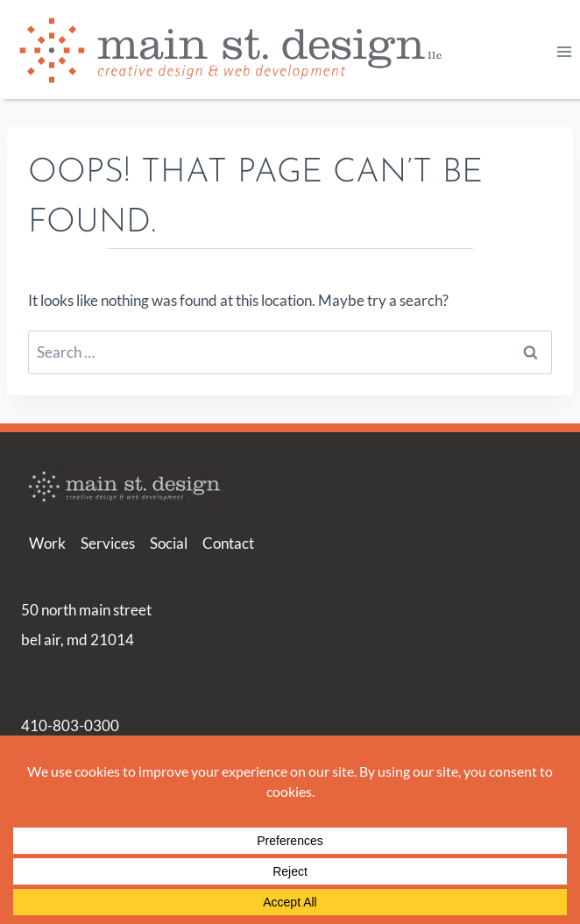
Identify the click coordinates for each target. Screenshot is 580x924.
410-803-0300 (70, 725)
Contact (228, 543)
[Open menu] (564, 51)
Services (108, 543)
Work (47, 543)
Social (169, 543)
